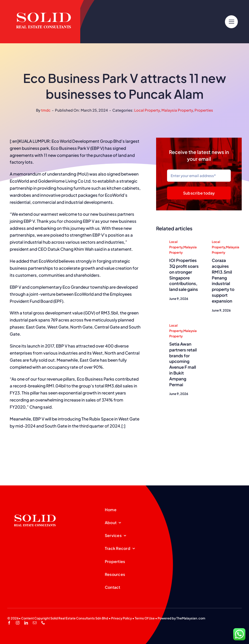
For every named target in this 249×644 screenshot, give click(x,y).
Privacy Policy (121, 618)
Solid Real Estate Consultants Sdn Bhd (79, 618)
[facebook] (9, 623)
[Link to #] (231, 22)
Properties (204, 110)
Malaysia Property (177, 110)
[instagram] (18, 623)
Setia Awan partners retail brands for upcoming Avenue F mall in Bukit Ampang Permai (183, 364)
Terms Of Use (145, 618)
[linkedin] (26, 623)
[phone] (43, 623)
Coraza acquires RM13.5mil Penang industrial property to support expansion (223, 281)
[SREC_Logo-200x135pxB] (35, 507)
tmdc (46, 110)
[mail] (35, 623)
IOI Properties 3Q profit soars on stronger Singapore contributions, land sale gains (184, 275)
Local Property (147, 110)
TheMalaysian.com (191, 618)
